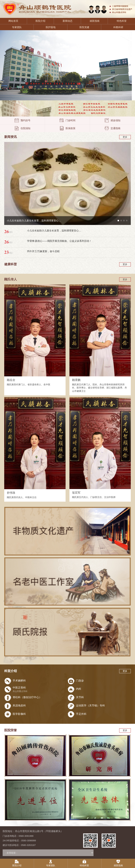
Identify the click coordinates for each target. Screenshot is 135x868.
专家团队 (17, 27)
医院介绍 (40, 21)
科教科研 (118, 27)
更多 (125, 137)
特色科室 (122, 21)
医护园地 (51, 27)
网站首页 (13, 21)
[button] (118, 221)
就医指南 (95, 21)
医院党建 (84, 27)
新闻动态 (67, 21)
